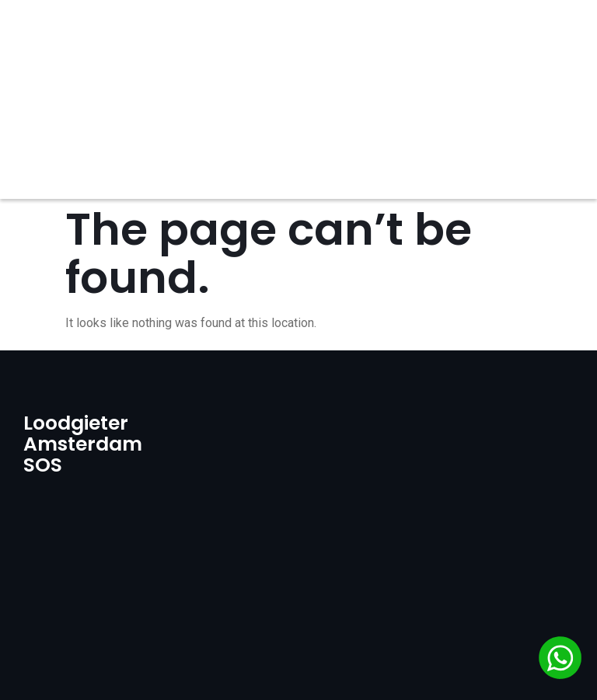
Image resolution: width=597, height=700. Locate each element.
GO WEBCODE (431, 669)
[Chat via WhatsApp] (560, 660)
